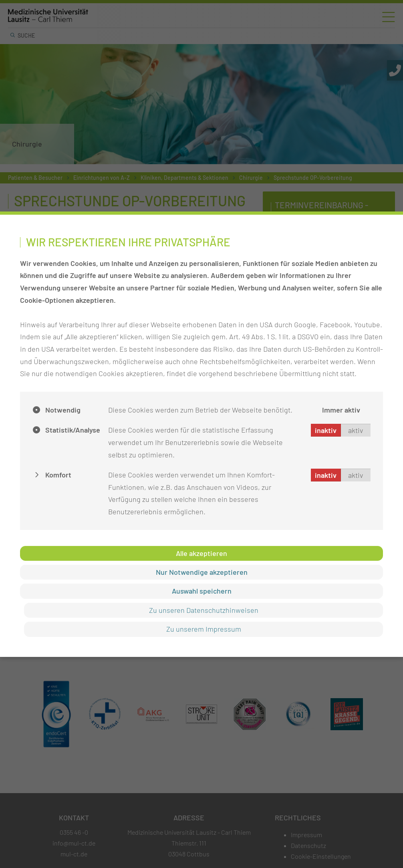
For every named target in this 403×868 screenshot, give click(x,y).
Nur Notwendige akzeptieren (202, 572)
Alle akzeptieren (201, 553)
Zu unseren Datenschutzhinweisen (204, 610)
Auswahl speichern (202, 591)
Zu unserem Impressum (204, 629)
